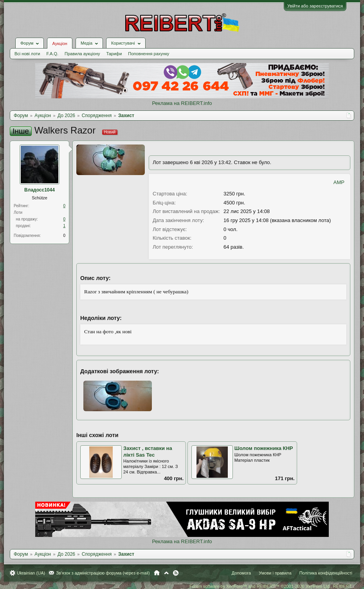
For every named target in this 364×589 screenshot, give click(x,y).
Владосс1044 (40, 190)
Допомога (241, 573)
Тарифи (114, 54)
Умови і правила (275, 573)
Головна (157, 573)
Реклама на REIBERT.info (182, 103)
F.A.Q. (52, 54)
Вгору (166, 573)
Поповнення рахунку (149, 54)
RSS (176, 573)
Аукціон (59, 43)
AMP (339, 182)
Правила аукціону (82, 54)
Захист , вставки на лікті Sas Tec (148, 452)
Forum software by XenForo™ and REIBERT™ (271, 586)
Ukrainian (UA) (31, 573)
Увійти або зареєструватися (315, 6)
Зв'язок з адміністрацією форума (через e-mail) (103, 573)
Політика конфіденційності (326, 573)
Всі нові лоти (27, 54)
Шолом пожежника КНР (264, 448)
